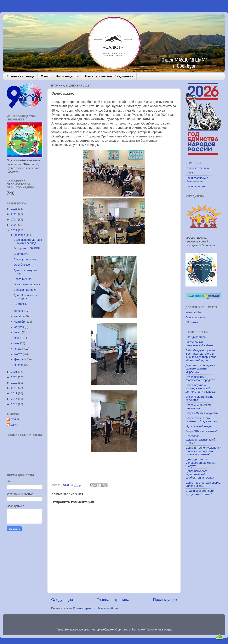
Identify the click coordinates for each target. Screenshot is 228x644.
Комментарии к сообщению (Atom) (95, 608)
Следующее (62, 600)
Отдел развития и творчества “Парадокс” (200, 378)
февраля (21, 359)
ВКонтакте (192, 322)
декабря (20, 235)
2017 (14, 393)
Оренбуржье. (22, 265)
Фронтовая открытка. (27, 284)
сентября (21, 322)
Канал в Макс (194, 312)
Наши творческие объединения (109, 76)
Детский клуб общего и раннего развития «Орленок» (200, 369)
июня (18, 338)
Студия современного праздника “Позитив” (200, 492)
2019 (14, 383)
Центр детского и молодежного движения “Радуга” (201, 463)
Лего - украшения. (25, 259)
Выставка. (20, 304)
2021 (14, 372)
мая (17, 343)
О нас (45, 76)
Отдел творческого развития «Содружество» (202, 420)
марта (19, 354)
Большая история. (26, 290)
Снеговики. (21, 254)
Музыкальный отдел (199, 426)
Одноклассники (195, 317)
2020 (14, 377)
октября (20, 316)
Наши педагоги (67, 76)
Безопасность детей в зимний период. (28, 241)
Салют (15, 419)
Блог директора (196, 337)
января (19, 365)
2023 (14, 225)
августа (20, 327)
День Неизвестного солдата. (26, 297)
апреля (20, 349)
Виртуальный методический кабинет (200, 344)
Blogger (166, 630)
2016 (14, 399)
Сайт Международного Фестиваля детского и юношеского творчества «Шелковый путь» (201, 355)
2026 (14, 209)
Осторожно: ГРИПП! (27, 248)
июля (18, 332)
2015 (14, 404)
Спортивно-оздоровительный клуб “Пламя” (200, 439)
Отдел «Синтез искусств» (202, 413)
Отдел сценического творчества (199, 407)
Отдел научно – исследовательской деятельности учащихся (201, 389)
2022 (14, 230)
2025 (14, 214)
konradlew (138, 630)
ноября (20, 311)
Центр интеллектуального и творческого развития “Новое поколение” (203, 451)
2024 (14, 219)
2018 (14, 388)
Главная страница (21, 76)
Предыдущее (165, 600)
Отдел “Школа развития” (201, 431)
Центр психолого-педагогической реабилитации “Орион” (200, 474)
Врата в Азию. (23, 279)
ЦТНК (14, 425)
